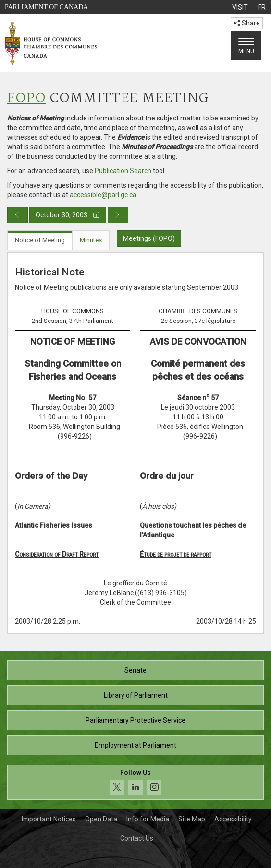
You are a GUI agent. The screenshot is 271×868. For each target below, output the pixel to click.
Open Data (101, 819)
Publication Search (123, 171)
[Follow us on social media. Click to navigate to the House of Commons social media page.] (135, 782)
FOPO (27, 99)
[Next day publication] (118, 215)
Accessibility (233, 819)
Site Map (192, 819)
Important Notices (49, 819)
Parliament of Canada (46, 7)
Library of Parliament (136, 695)
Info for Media (148, 819)
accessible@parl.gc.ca (103, 195)
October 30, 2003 (68, 215)
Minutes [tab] (91, 240)
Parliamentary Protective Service (135, 720)
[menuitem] (240, 7)
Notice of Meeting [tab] (40, 240)
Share (247, 23)
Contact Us (137, 838)
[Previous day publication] (18, 215)
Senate (135, 670)
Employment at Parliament (135, 745)
